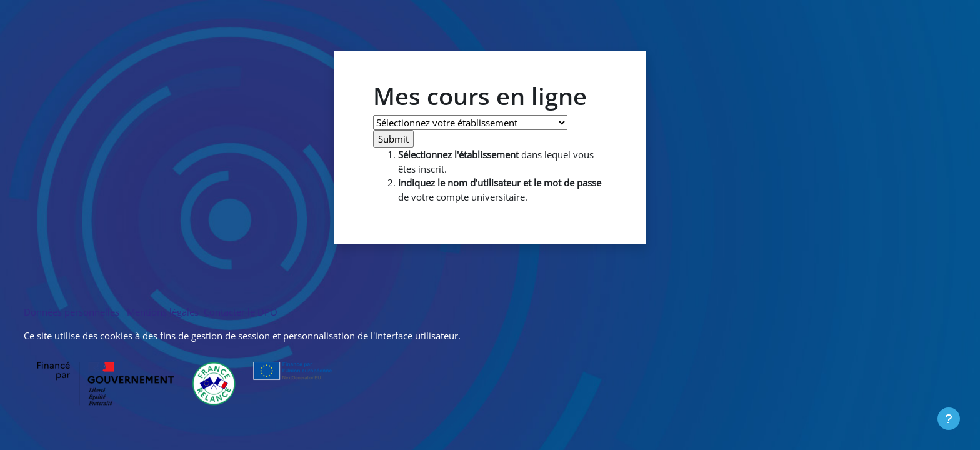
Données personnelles (74, 312)
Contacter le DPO (239, 312)
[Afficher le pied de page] (949, 419)
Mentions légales (163, 312)
